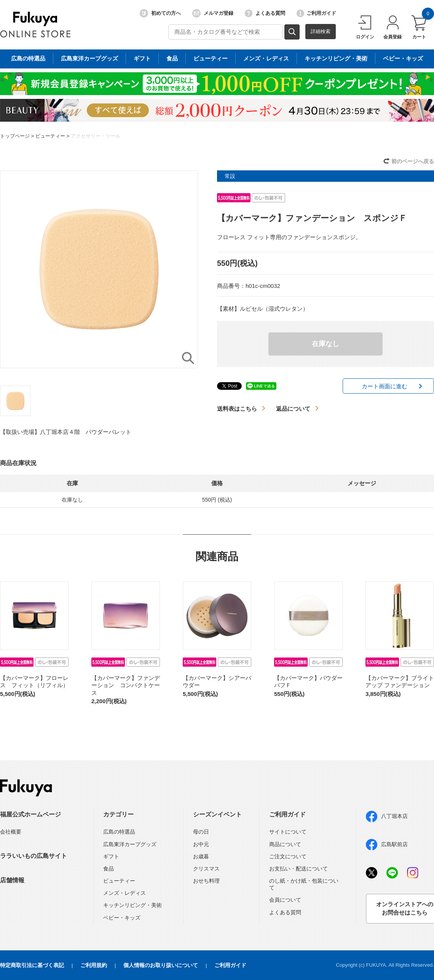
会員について (285, 900)
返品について (293, 409)
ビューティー (50, 136)
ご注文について (288, 856)
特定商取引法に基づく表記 (32, 965)
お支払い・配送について (298, 869)
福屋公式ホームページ (30, 814)
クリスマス (206, 869)
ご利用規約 (94, 965)
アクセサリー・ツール (96, 136)
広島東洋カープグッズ (130, 844)
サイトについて (288, 832)
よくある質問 (265, 13)
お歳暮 (201, 856)
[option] (99, 269)
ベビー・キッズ (122, 918)
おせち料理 (206, 881)
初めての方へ (160, 13)
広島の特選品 (119, 832)
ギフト (111, 856)
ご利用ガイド (316, 13)
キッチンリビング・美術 (132, 905)
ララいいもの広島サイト (34, 856)
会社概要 (11, 832)
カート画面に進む (385, 386)
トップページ (15, 136)
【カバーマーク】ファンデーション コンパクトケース (126, 685)
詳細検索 (321, 31)
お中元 (201, 844)
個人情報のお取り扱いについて (161, 965)
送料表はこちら (237, 409)
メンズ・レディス (124, 893)
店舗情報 (12, 880)
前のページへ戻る (413, 161)
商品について (285, 844)
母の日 (201, 832)
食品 (108, 869)
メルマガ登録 (213, 13)
